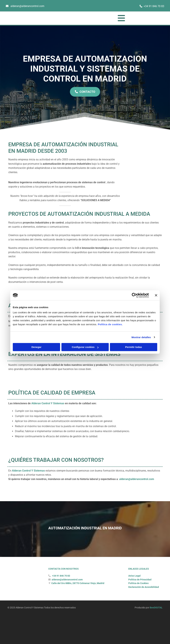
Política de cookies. (110, 324)
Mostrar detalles (141, 337)
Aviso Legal (134, 590)
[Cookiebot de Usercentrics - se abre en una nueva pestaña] (134, 295)
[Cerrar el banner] (156, 295)
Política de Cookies (138, 598)
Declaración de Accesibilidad (144, 602)
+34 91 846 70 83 (154, 6)
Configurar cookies (85, 347)
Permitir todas (134, 347)
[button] (93, 18)
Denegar (36, 347)
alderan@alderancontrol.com (27, 6)
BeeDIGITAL (156, 622)
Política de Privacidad (140, 594)
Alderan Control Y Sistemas (48, 411)
